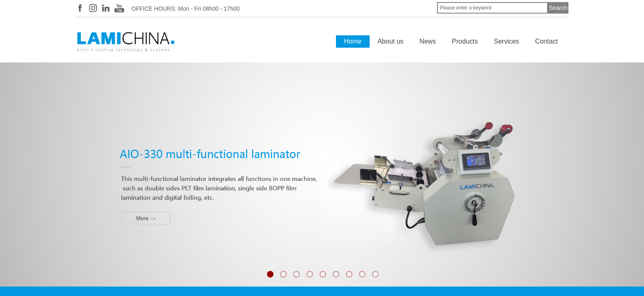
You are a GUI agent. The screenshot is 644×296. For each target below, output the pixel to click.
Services (507, 41)
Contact (546, 41)
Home (353, 41)
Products (465, 41)
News (428, 41)
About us (390, 41)
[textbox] (492, 8)
